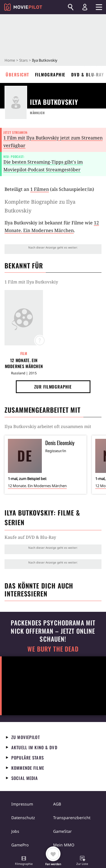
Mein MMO (64, 845)
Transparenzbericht (72, 818)
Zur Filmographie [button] (53, 387)
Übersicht (18, 74)
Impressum (22, 804)
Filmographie (50, 74)
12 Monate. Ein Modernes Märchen (24, 363)
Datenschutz (23, 818)
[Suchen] (71, 7)
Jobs (15, 831)
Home (10, 60)
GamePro (20, 845)
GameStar (62, 831)
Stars (23, 60)
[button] (24, 861)
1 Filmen (40, 189)
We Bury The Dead (53, 649)
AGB (57, 804)
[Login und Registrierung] (85, 7)
